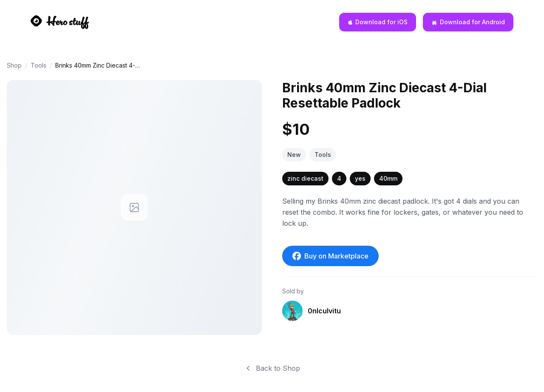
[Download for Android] (468, 22)
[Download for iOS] (378, 22)
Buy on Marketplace (330, 256)
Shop (14, 65)
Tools (38, 65)
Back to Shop (272, 368)
